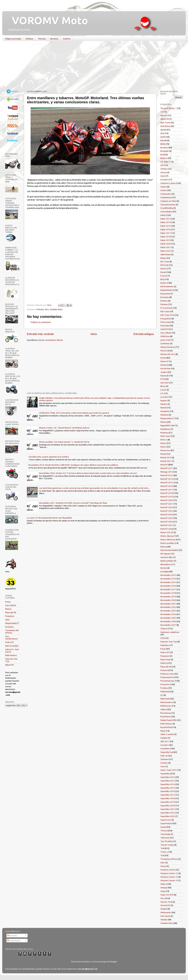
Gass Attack (11, 605)
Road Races (166, 717)
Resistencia (166, 713)
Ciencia (164, 172)
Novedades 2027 (168, 625)
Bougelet (165, 151)
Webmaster (166, 912)
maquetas (165, 411)
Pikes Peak (165, 659)
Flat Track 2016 (167, 315)
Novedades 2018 (168, 593)
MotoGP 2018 (167, 493)
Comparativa (166, 194)
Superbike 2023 (168, 816)
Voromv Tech (166, 902)
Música (163, 547)
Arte (162, 133)
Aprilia (163, 130)
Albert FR (9, 665)
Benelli (163, 140)
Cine (162, 176)
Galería (67, 39)
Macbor (164, 404)
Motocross (165, 450)
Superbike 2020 (168, 806)
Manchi (163, 408)
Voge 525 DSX (167, 895)
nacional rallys (167, 557)
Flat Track (165, 311)
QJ (162, 695)
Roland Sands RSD (169, 720)
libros (163, 386)
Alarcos (164, 115)
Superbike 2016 (168, 791)
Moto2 (163, 443)
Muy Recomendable (169, 550)
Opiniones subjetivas (170, 632)
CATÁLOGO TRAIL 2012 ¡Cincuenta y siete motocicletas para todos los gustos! (74, 413)
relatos (164, 709)
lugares (164, 400)
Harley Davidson (168, 347)
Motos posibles (167, 543)
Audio (163, 137)
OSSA (163, 638)
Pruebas (164, 688)
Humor (163, 361)
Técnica (42, 39)
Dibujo (163, 258)
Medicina (164, 415)
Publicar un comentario (41, 322)
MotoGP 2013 (167, 475)
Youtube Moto (56, 309)
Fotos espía (166, 322)
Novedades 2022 (168, 607)
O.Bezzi (164, 629)
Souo (163, 766)
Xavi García (165, 916)
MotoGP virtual (167, 529)
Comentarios (14, 941)
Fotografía (165, 319)
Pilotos (164, 663)
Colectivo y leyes (168, 183)
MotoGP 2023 (167, 511)
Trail (162, 848)
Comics (164, 190)
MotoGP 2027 (167, 525)
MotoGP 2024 (167, 514)
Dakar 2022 (166, 251)
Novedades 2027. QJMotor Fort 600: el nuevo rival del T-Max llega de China (73, 503)
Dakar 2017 (166, 233)
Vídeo (163, 884)
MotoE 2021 (166, 461)
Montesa (164, 433)
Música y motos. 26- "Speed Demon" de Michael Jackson (64, 428)
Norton (164, 568)
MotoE (163, 454)
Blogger (113, 962)
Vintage (164, 888)
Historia (164, 351)
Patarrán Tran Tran (169, 642)
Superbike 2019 (168, 802)
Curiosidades (166, 212)
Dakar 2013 (166, 219)
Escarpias (9, 627)
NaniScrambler (167, 561)
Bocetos (54, 39)
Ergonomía (165, 294)
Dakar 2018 (166, 237)
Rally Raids (165, 699)
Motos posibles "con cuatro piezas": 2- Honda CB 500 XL (64, 442)
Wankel (164, 909)
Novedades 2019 (168, 597)
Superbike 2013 (168, 781)
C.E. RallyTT (166, 162)
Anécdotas (165, 126)
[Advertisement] (92, 66)
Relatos (29, 39)
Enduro (164, 283)
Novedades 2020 (168, 600)
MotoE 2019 (166, 457)
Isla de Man (165, 368)
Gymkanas (165, 343)
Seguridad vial (167, 752)
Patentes (164, 645)
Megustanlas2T (12, 623)
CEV (162, 165)
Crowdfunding (167, 208)
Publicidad (165, 691)
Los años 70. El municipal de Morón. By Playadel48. (49, 518)
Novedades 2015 (168, 582)
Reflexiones (166, 706)
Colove (164, 187)
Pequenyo (10, 616)
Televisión (165, 838)
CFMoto (164, 169)
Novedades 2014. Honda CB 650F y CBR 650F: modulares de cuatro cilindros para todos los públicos (73, 465)
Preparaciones (167, 677)
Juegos (164, 372)
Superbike (165, 774)
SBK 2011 (165, 741)
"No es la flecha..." (168, 108)
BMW (163, 144)
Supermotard (166, 823)
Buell (163, 155)
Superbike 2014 (168, 784)
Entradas (12, 935)
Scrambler (165, 749)
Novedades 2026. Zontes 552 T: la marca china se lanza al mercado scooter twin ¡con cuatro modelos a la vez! (88, 473)
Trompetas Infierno (169, 859)
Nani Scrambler (12, 646)
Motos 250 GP (167, 532)
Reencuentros (167, 702)
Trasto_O (165, 852)
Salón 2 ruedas (167, 734)
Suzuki (163, 827)
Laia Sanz (165, 383)
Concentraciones (168, 205)
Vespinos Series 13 (169, 877)
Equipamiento (167, 290)
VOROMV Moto (47, 20)
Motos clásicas (167, 536)
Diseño (164, 269)
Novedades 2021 (168, 604)
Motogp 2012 (167, 472)
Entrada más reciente (40, 334)
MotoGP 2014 (167, 479)
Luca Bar (164, 397)
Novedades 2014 (168, 579)
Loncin (163, 390)
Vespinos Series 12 (169, 873)
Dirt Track (165, 262)
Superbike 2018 (168, 798)
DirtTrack (164, 265)
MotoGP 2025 (167, 518)
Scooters (164, 745)
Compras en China (168, 201)
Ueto (7, 620)
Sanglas (164, 738)
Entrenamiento (167, 286)
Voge (163, 891)
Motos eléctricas (168, 539)
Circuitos (164, 180)
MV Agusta (165, 554)
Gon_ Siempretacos (11, 637)
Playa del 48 (11, 612)
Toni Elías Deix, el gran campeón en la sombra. (49, 457)
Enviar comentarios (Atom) (51, 340)
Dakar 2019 (166, 240)
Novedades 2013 (168, 575)
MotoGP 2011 (167, 468)
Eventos (164, 301)
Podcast (40, 309)
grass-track (166, 340)
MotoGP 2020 (167, 500)
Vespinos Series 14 (169, 880)
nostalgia (164, 572)
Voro (47, 309)
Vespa (163, 866)
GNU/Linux (165, 336)
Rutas (163, 731)
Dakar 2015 (166, 226)
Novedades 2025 (168, 618)
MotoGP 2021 (167, 504)
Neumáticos (166, 564)
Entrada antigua (144, 334)
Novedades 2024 (168, 614)
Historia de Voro (168, 354)
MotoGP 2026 (167, 522)
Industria (164, 365)
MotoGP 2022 (167, 507)
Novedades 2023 (168, 611)
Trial (162, 855)
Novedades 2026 (168, 621)
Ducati (163, 272)
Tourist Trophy (167, 845)
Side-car (164, 756)
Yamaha (164, 920)
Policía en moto (167, 674)
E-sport (164, 276)
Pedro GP (9, 642)
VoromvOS (165, 905)
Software (165, 759)
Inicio (94, 334)
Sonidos (164, 763)
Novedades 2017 (168, 589)
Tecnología (165, 834)
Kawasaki (165, 376)
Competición (166, 197)
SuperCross (166, 820)
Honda (163, 358)
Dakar (163, 215)
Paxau (8, 602)
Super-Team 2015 (169, 770)
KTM (162, 379)
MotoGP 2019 (167, 497)
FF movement (167, 308)
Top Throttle (166, 841)
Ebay (163, 279)
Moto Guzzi (165, 436)
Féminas (164, 304)
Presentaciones (167, 681)
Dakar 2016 (166, 229)
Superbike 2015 (168, 788)
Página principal (13, 39)
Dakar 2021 (166, 247)
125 (162, 112)
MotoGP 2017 (167, 490)
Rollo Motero (11, 655)
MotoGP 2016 (167, 486)
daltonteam (166, 254)
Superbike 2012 (168, 777)
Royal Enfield (166, 727)
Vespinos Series (168, 870)
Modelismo (165, 429)
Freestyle (165, 326)
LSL (162, 393)
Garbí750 (165, 329)
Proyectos (165, 684)
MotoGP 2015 (167, 482)
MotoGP (164, 465)
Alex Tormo (166, 123)
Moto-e (164, 440)
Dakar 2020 (166, 244)
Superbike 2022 (168, 813)
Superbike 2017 (168, 795)
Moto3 (163, 447)
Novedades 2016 (168, 586)
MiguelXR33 (166, 425)
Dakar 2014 (166, 222)
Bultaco (164, 158)
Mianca (8, 609)
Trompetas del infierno (12, 631)
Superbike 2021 (168, 809)
